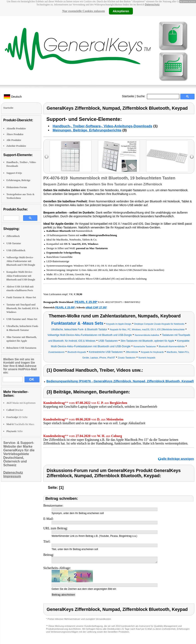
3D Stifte (17, 417)
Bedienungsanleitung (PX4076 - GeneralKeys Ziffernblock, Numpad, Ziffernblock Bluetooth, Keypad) (120, 381)
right (192, 157)
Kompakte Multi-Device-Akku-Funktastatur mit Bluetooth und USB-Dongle (21, 276)
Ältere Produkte (15, 134)
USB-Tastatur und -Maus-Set (22, 319)
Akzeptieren (121, 11)
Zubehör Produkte (16, 146)
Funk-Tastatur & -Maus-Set (21, 297)
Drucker (15, 410)
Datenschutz (152, 5)
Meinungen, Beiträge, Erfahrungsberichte (87, 130)
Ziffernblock (13, 236)
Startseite (128, 96)
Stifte (15, 431)
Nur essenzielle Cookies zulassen (83, 11)
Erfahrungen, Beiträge (18, 180)
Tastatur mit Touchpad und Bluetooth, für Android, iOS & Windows (22, 308)
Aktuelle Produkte (16, 129)
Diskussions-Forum (17, 187)
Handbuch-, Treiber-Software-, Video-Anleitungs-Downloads (102, 126)
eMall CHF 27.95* (96, 307)
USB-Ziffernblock (16, 250)
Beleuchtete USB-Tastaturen (21, 348)
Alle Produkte (14, 140)
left (47, 157)
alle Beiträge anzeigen (178, 459)
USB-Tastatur (14, 243)
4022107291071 (114, 302)
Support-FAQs (14, 173)
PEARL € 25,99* (86, 302)
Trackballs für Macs (20, 424)
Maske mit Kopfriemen (21, 403)
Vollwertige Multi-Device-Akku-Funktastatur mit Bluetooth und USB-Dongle (21, 261)
